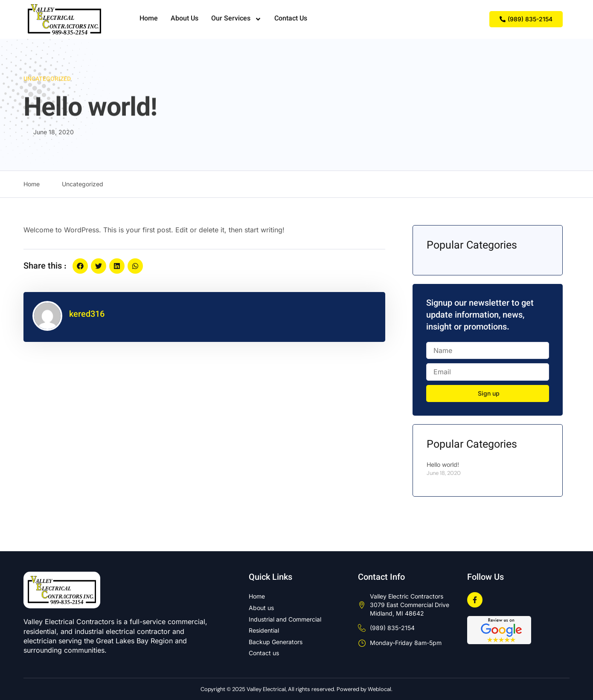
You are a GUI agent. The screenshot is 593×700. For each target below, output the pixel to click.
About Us (185, 19)
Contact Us (291, 19)
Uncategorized (47, 82)
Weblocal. (380, 689)
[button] (80, 266)
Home (149, 19)
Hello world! (443, 464)
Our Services (236, 19)
